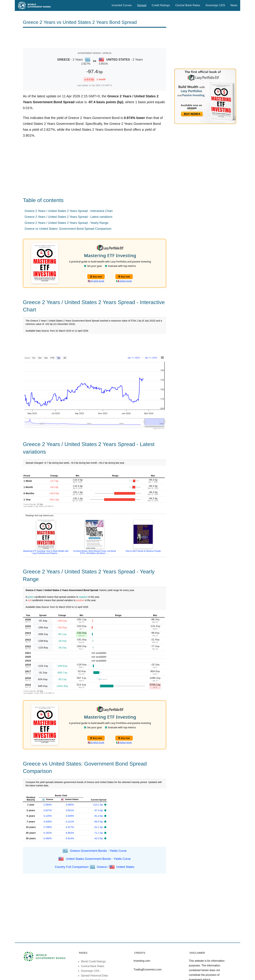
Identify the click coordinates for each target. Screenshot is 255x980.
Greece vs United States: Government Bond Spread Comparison (68, 229)
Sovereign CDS (215, 5)
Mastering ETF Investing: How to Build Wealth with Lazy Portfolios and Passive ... (46, 552)
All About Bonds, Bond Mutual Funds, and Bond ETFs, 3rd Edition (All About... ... (95, 552)
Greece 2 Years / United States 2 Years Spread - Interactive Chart (69, 211)
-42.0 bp (99, 838)
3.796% (48, 827)
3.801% (70, 810)
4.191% (48, 833)
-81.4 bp (99, 816)
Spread (142, 5)
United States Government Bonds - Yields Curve (98, 859)
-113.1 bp (98, 805)
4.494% (48, 838)
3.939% (70, 816)
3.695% (70, 805)
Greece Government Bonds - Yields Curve (98, 851)
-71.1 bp (99, 833)
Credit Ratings (161, 5)
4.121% (70, 822)
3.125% (48, 816)
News (234, 5)
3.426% (48, 822)
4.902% (70, 833)
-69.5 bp (99, 822)
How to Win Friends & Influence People (143, 551)
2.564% (48, 805)
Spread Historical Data (94, 976)
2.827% (48, 810)
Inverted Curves (122, 5)
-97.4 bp (99, 810)
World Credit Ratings (93, 961)
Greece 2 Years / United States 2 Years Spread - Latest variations (68, 217)
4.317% (70, 827)
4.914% (70, 838)
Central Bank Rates (188, 5)
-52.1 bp (99, 827)
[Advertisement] (95, 38)
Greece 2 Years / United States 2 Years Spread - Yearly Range (66, 223)
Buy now (96, 277)
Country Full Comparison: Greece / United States (94, 867)
